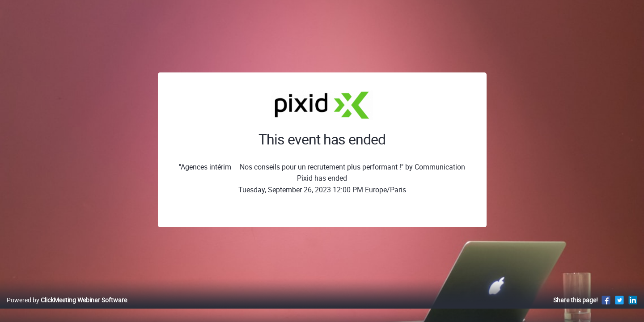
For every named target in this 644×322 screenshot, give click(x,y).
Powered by (67, 309)
